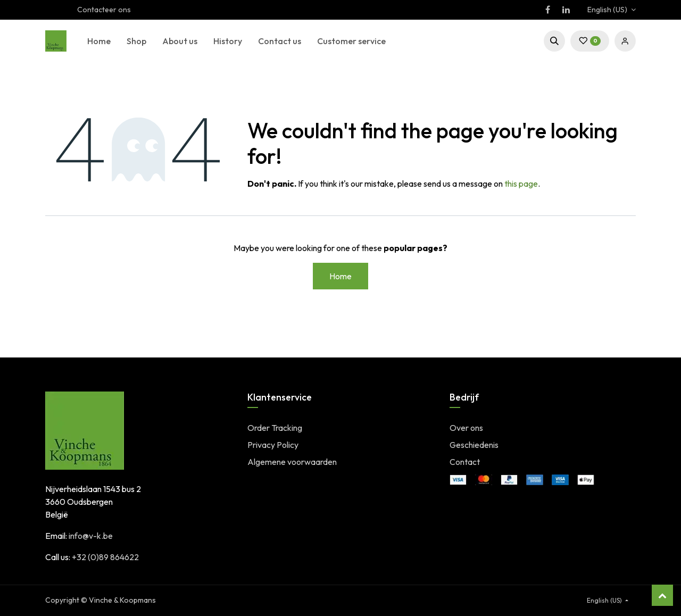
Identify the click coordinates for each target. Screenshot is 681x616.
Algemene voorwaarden (292, 462)
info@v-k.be (91, 536)
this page (521, 184)
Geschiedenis (474, 445)
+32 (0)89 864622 (105, 557)
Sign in (625, 41)
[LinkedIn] (566, 10)
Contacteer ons (104, 10)
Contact (465, 462)
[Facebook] (547, 10)
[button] (554, 41)
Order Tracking (275, 428)
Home (340, 276)
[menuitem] (99, 41)
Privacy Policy (273, 445)
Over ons (466, 428)
